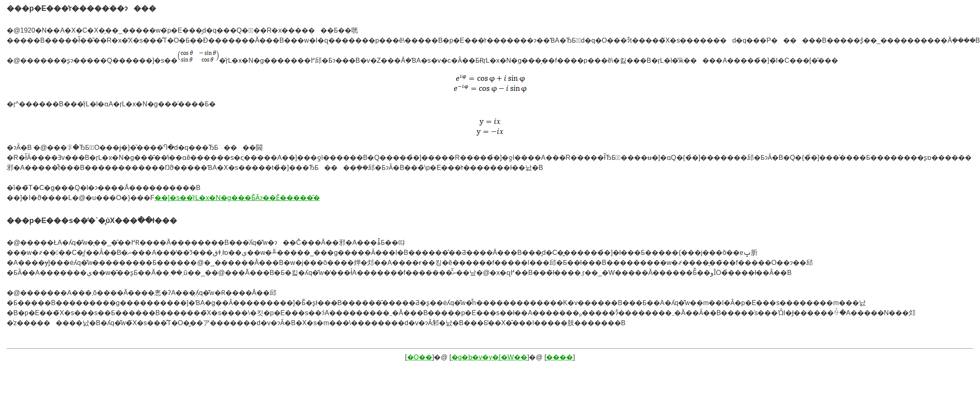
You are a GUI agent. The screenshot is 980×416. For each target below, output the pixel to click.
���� (560, 357)
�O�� (420, 357)
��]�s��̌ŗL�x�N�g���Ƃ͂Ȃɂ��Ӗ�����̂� (237, 198)
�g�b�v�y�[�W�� (489, 357)
